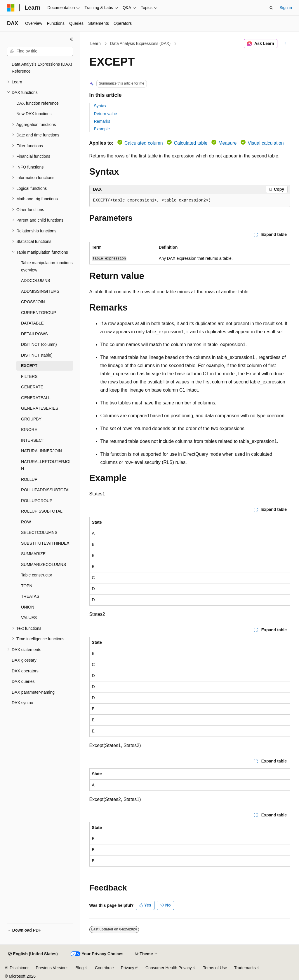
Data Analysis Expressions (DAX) (140, 43)
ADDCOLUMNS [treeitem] (36, 280)
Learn (95, 43)
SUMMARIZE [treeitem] (33, 554)
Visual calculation (266, 143)
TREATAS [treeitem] (30, 596)
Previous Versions (52, 968)
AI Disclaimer (17, 968)
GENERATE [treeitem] (32, 387)
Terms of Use (215, 968)
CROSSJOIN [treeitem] (33, 302)
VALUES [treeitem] (29, 618)
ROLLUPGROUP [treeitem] (37, 501)
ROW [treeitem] (26, 522)
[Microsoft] (11, 8)
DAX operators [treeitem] (25, 671)
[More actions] (285, 44)
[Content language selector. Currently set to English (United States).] (33, 954)
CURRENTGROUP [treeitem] (39, 313)
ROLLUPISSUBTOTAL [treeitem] (42, 511)
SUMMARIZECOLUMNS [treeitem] (44, 564)
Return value (106, 114)
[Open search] (271, 8)
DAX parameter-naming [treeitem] (33, 692)
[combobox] (40, 51)
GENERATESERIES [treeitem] (40, 408)
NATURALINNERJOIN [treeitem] (41, 451)
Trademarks (245, 968)
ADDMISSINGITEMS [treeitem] (40, 291)
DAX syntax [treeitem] (22, 703)
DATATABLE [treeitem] (32, 323)
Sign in (286, 8)
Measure (227, 143)
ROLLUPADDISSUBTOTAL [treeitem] (46, 490)
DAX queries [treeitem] (23, 681)
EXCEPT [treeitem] (29, 366)
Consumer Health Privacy (169, 968)
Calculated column (144, 143)
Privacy (128, 968)
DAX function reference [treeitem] (38, 103)
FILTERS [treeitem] (29, 376)
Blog (80, 968)
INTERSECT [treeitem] (33, 440)
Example (102, 129)
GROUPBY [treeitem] (31, 419)
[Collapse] (72, 39)
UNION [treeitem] (28, 607)
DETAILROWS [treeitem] (34, 334)
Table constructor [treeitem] (37, 575)
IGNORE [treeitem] (29, 429)
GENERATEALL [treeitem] (36, 398)
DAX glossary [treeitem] (24, 660)
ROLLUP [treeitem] (29, 479)
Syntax (100, 106)
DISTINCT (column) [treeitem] (39, 344)
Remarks (102, 121)
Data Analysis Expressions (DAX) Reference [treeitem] (42, 68)
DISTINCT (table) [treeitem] (37, 355)
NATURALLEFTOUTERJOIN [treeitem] (46, 465)
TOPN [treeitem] (27, 586)
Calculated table (191, 143)
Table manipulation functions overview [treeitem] (47, 266)
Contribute (104, 968)
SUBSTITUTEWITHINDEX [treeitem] (45, 543)
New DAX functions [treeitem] (34, 114)
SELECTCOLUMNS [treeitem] (39, 532)
